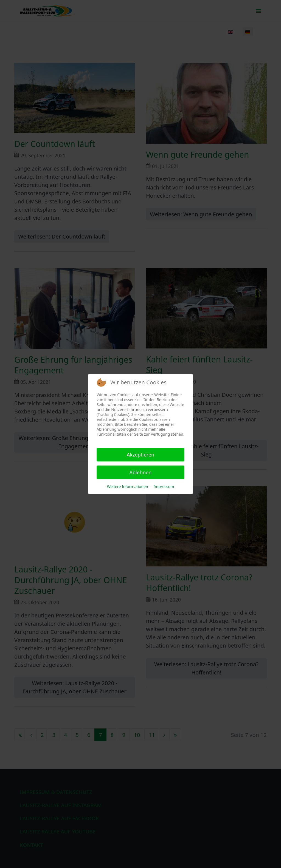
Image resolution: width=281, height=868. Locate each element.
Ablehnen (141, 472)
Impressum (164, 487)
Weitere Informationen (128, 487)
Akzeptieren (140, 455)
